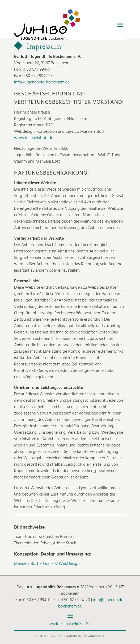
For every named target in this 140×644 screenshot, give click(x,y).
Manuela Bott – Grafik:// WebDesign (47, 564)
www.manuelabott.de (34, 138)
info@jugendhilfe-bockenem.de (42, 82)
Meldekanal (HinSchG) (70, 624)
